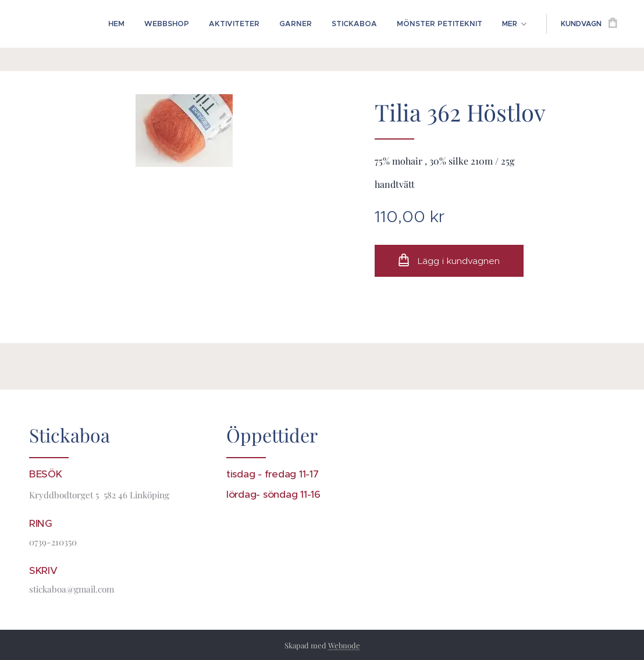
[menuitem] (130, 24)
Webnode (344, 645)
